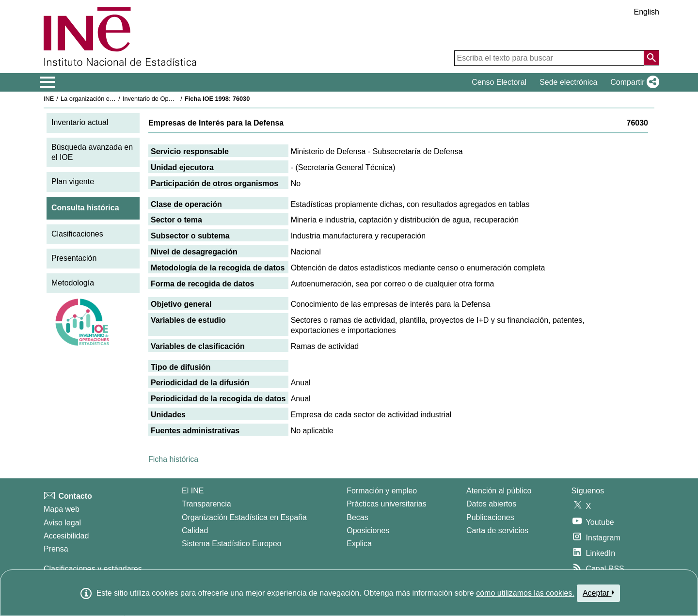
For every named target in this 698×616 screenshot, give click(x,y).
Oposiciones (368, 530)
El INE (193, 491)
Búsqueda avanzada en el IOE (92, 152)
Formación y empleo (382, 491)
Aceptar (598, 593)
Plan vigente (73, 182)
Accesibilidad (66, 536)
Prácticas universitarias (387, 504)
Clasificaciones (77, 234)
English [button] (647, 12)
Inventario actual (80, 122)
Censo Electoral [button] (499, 82)
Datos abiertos (491, 504)
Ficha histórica (173, 459)
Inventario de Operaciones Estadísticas (177, 99)
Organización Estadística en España (244, 517)
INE (49, 99)
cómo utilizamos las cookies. (525, 593)
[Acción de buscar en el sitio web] (651, 58)
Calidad (195, 530)
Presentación (74, 258)
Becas (357, 517)
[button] (633, 82)
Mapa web (62, 509)
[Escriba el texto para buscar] (549, 58)
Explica (359, 544)
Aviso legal (62, 523)
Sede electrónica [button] (568, 82)
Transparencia (206, 504)
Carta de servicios (497, 530)
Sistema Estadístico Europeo (231, 544)
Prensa (56, 549)
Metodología (73, 283)
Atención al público (499, 491)
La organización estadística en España (114, 99)
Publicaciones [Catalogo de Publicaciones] (490, 517)
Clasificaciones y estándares (93, 569)
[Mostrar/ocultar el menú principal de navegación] (48, 82)
